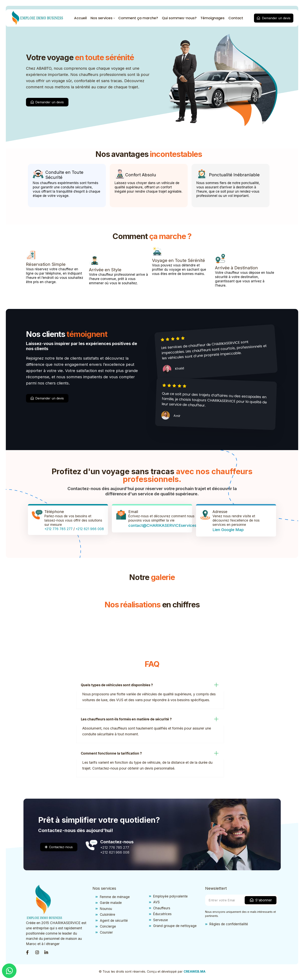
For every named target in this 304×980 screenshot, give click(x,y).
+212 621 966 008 (90, 530)
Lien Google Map (228, 530)
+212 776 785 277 (58, 530)
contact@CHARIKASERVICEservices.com (167, 526)
